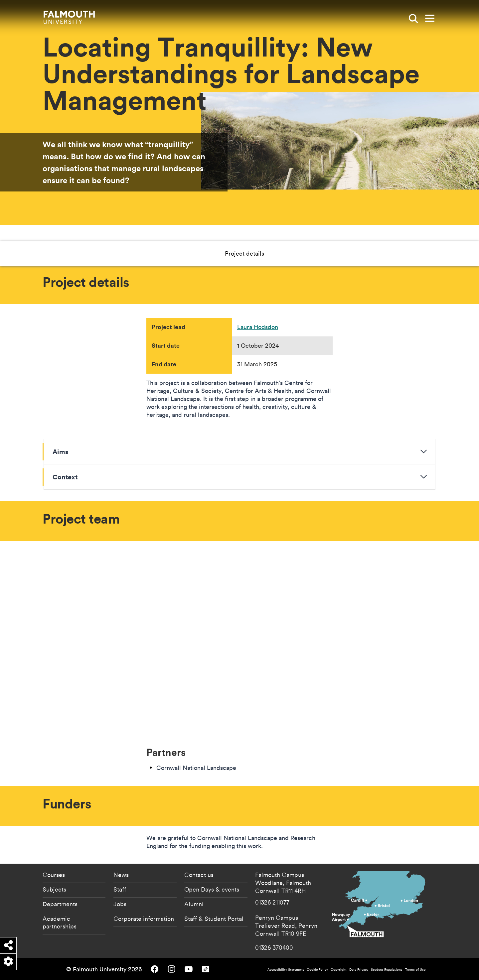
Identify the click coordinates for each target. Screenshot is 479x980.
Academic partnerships (60, 922)
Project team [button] (253, 253)
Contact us (199, 875)
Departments (60, 904)
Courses (54, 875)
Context (65, 477)
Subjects (54, 889)
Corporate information (144, 919)
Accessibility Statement (286, 970)
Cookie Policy (317, 970)
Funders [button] (295, 253)
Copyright (339, 970)
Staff (120, 889)
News (121, 875)
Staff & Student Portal (214, 919)
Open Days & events (212, 889)
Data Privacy (359, 970)
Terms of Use (415, 970)
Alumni (194, 904)
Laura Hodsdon (258, 327)
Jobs (120, 904)
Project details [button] (203, 253)
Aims (60, 451)
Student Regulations (387, 970)
